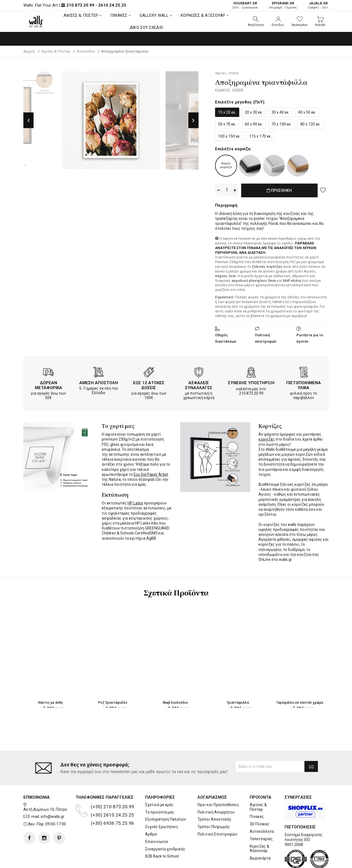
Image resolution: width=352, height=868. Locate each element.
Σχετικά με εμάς (159, 783)
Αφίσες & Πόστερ (258, 785)
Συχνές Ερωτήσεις (162, 805)
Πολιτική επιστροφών (266, 337)
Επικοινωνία (156, 820)
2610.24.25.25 (112, 5)
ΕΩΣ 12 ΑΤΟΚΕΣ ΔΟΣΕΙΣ (149, 384)
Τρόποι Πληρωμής (214, 805)
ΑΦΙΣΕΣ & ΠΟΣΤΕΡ (81, 15)
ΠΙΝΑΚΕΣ (119, 15)
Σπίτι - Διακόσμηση (245, 5)
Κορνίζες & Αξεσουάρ (259, 826)
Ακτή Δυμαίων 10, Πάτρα (45, 787)
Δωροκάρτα (260, 836)
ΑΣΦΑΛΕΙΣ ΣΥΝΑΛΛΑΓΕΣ (199, 384)
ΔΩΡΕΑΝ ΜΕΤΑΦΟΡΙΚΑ (49, 384)
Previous (28, 120)
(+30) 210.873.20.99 (112, 785)
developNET (222, 861)
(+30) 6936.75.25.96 (112, 801)
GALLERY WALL (154, 15)
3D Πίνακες (260, 802)
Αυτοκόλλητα (262, 809)
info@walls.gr (53, 795)
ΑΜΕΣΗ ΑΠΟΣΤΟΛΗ (99, 382)
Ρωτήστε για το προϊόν (310, 337)
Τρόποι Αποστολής (215, 797)
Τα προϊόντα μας (160, 790)
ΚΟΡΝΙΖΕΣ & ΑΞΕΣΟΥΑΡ (203, 15)
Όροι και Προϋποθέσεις (218, 783)
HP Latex (135, 502)
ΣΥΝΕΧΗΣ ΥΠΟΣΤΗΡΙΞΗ (251, 382)
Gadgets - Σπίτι (318, 5)
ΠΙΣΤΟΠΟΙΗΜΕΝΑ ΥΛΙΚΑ (304, 384)
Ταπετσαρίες (261, 817)
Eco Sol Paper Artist (151, 473)
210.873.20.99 (80, 5)
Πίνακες (257, 795)
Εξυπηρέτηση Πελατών (166, 797)
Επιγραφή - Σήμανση (283, 5)
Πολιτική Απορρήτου (216, 790)
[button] (256, 21)
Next (193, 120)
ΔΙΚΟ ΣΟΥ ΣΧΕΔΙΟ (146, 28)
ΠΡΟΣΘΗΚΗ (279, 190)
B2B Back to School (162, 834)
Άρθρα (151, 812)
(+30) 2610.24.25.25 (112, 793)
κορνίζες (267, 438)
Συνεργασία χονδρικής (165, 827)
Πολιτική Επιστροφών (217, 812)
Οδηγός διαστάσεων (226, 337)
